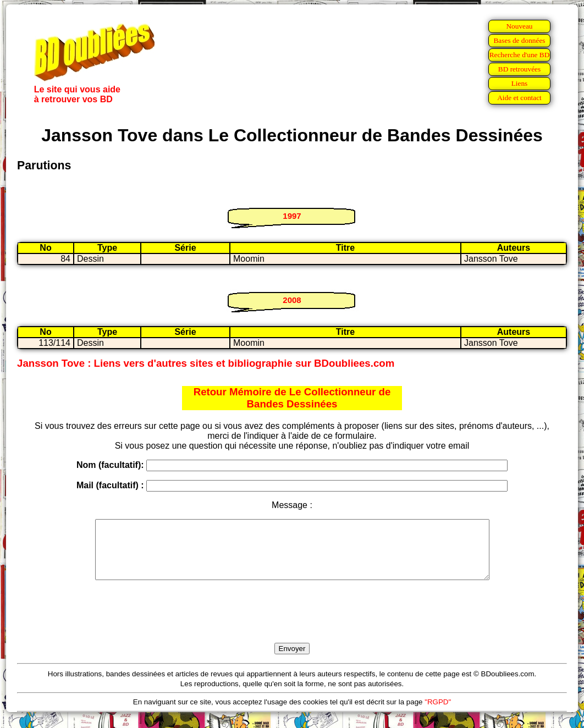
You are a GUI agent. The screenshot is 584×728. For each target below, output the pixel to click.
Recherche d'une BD (520, 55)
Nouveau (519, 26)
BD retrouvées (519, 69)
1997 (292, 216)
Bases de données (519, 40)
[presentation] (292, 624)
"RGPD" (438, 713)
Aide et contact (519, 98)
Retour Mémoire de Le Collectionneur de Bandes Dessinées (292, 398)
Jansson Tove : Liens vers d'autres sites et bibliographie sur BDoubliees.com (206, 363)
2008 (292, 300)
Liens (520, 83)
